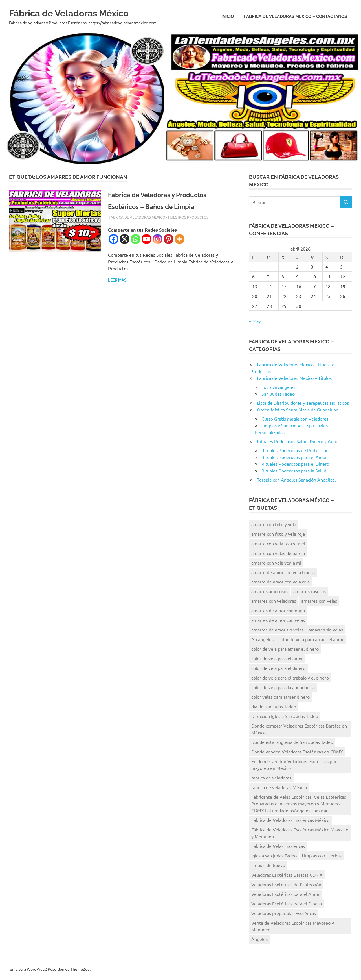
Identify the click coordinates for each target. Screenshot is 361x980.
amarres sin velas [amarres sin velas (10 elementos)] (326, 630)
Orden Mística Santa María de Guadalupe (298, 410)
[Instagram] (158, 239)
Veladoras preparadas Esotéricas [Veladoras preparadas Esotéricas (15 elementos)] (284, 913)
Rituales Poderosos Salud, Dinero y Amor (298, 441)
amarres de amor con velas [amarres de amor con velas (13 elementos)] (278, 620)
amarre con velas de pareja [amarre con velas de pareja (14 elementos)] (278, 553)
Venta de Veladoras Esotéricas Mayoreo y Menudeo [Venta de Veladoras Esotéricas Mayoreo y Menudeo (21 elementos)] (293, 926)
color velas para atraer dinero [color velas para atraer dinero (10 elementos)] (280, 697)
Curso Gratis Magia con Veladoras (295, 419)
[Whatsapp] (136, 239)
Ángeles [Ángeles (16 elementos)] (259, 939)
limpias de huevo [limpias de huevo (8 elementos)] (268, 865)
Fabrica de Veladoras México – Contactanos (295, 16)
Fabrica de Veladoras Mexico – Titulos (294, 378)
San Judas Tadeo (278, 394)
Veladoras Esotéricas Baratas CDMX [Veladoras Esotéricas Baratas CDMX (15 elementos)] (287, 875)
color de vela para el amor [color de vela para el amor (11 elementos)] (277, 658)
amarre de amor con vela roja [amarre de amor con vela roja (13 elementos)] (280, 582)
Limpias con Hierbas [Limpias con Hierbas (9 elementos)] (322, 855)
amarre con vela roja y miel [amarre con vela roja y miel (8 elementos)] (278, 543)
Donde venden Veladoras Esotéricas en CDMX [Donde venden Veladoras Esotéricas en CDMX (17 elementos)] (297, 752)
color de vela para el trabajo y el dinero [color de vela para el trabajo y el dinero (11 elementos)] (290, 678)
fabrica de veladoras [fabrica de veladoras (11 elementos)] (271, 778)
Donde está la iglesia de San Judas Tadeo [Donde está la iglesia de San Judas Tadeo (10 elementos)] (292, 742)
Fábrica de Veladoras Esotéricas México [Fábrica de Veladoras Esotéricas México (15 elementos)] (290, 820)
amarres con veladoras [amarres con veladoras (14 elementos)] (274, 601)
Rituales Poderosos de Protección (295, 450)
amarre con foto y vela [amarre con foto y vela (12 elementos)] (274, 524)
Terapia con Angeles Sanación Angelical (296, 480)
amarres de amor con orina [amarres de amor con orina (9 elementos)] (278, 610)
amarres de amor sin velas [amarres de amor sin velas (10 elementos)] (277, 630)
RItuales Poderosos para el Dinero (295, 464)
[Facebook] (114, 239)
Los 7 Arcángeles (278, 387)
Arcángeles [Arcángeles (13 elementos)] (262, 639)
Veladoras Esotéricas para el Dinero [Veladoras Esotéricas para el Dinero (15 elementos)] (287, 903)
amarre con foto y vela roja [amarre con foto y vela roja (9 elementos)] (278, 534)
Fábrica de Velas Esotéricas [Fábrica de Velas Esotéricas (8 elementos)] (278, 846)
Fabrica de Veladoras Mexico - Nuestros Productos (159, 217)
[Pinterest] (169, 239)
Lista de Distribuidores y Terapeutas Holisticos (303, 403)
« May (255, 321)
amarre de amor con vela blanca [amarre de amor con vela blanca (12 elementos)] (283, 572)
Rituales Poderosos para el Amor (294, 457)
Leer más (117, 280)
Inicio (228, 16)
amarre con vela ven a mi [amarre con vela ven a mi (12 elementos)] (276, 563)
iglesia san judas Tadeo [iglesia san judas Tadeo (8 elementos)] (274, 855)
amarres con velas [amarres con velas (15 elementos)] (319, 601)
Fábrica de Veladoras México (82, 13)
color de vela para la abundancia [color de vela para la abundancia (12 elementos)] (283, 687)
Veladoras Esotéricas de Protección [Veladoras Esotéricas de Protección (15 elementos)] (286, 884)
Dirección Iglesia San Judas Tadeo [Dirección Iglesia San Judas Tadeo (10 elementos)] (285, 716)
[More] (180, 239)
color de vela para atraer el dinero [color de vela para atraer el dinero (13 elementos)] (285, 649)
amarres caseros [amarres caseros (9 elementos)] (310, 591)
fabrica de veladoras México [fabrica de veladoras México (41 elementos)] (279, 787)
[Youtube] (147, 239)
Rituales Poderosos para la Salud (294, 471)
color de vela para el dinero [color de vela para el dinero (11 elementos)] (278, 668)
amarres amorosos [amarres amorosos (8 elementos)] (270, 591)
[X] (125, 239)
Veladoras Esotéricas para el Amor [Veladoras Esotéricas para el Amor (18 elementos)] (285, 894)
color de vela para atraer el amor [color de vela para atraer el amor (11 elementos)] (311, 639)
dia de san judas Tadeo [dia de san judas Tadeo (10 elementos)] (274, 706)
